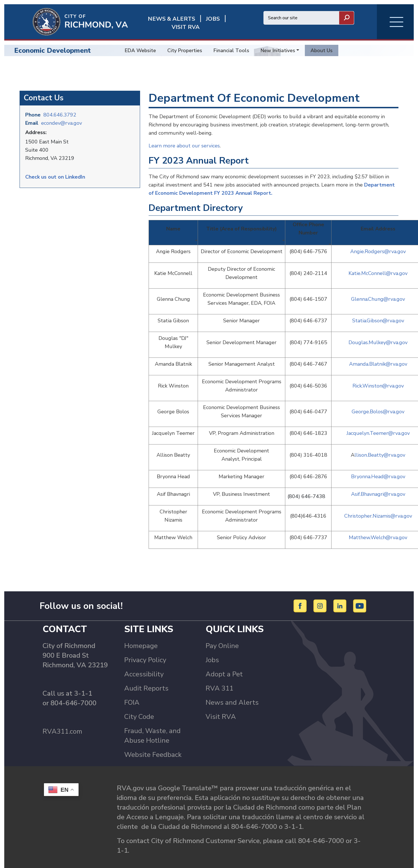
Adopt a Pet (224, 660)
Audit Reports (146, 675)
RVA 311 (219, 675)
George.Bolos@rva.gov (378, 398)
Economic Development (52, 50)
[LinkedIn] (341, 592)
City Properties (185, 50)
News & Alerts (154, 23)
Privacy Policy (145, 646)
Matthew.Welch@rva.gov (378, 524)
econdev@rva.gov (62, 109)
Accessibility (144, 660)
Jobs (212, 646)
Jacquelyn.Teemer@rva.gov (378, 420)
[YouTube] (360, 592)
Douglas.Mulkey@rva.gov (378, 329)
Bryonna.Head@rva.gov (378, 463)
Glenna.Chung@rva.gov (378, 285)
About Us (322, 50)
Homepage (141, 632)
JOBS (195, 23)
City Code (139, 703)
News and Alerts (232, 689)
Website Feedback (153, 741)
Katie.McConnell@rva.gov (378, 260)
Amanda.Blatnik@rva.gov (378, 350)
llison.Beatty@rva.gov (380, 441)
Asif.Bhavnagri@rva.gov (378, 480)
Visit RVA (221, 703)
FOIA (132, 689)
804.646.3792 (60, 101)
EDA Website (140, 50)
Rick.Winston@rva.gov (378, 372)
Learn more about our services (184, 132)
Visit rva (227, 23)
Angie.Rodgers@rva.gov (378, 238)
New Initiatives (278, 50)
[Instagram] (321, 592)
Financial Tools (231, 50)
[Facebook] (301, 592)
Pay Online (222, 632)
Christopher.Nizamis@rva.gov (378, 502)
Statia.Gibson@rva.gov (378, 307)
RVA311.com (62, 718)
